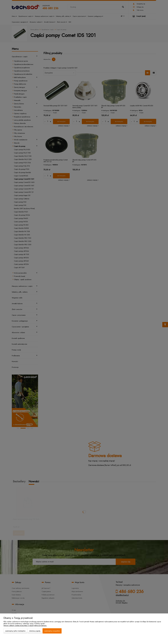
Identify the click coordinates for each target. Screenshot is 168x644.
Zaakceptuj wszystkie (52, 631)
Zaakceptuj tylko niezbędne (15, 631)
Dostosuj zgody (35, 631)
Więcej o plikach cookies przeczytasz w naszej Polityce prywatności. (25, 626)
